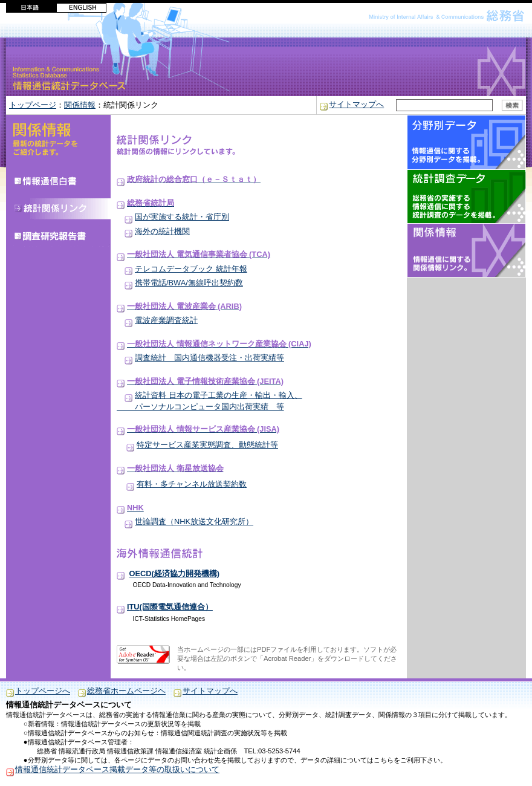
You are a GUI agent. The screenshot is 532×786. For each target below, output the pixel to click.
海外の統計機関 (162, 231)
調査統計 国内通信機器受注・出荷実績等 (209, 358)
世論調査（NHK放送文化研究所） (194, 521)
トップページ (33, 105)
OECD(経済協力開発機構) (175, 573)
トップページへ (43, 691)
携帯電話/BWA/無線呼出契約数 (189, 283)
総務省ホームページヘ (126, 691)
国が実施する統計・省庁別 (182, 217)
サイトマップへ (356, 104)
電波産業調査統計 (166, 320)
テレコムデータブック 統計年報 (191, 269)
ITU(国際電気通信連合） (170, 607)
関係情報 (80, 105)
